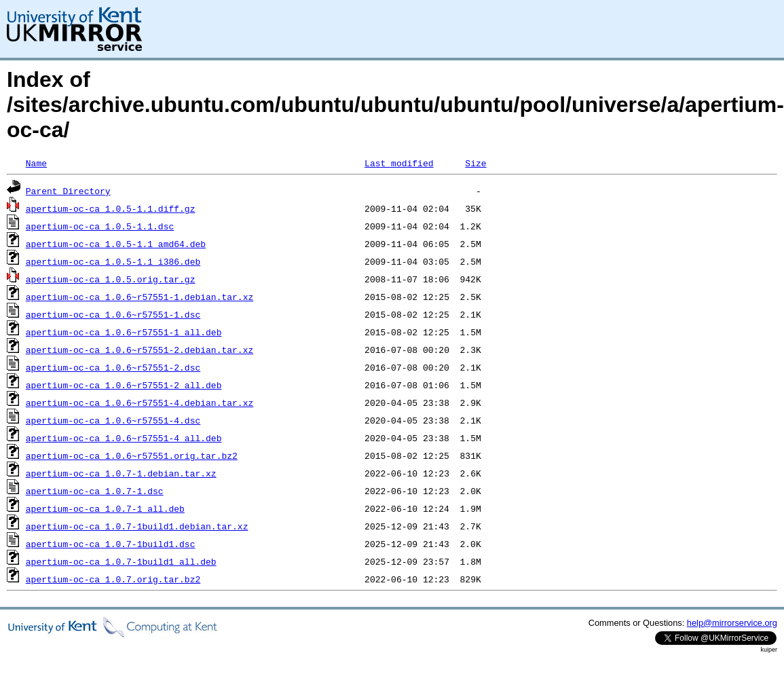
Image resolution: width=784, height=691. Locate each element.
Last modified (399, 163)
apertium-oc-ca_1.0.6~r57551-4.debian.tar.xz (139, 403)
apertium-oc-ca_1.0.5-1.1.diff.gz (111, 208)
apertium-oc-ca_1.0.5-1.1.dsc (100, 226)
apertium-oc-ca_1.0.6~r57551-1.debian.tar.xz (139, 297)
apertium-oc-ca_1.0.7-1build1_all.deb (121, 561)
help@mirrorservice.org (732, 623)
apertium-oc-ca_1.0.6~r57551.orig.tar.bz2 (132, 455)
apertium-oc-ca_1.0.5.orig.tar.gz (111, 279)
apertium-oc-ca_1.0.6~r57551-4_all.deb (124, 438)
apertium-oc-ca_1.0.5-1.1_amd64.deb (116, 244)
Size (475, 163)
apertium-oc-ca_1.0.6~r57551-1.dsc (113, 314)
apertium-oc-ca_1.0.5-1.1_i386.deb (113, 261)
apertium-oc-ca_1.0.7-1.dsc (95, 491)
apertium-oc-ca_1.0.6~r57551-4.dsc (113, 420)
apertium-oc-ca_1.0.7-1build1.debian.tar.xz (137, 526)
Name (36, 163)
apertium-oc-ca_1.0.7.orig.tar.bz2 (113, 579)
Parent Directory (68, 191)
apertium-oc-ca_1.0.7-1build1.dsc (111, 544)
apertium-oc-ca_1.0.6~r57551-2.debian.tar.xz (139, 350)
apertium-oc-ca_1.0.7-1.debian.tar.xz (121, 473)
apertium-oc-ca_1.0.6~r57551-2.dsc (113, 367)
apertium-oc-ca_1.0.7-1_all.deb (105, 508)
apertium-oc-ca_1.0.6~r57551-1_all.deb (124, 332)
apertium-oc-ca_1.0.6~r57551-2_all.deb (124, 385)
